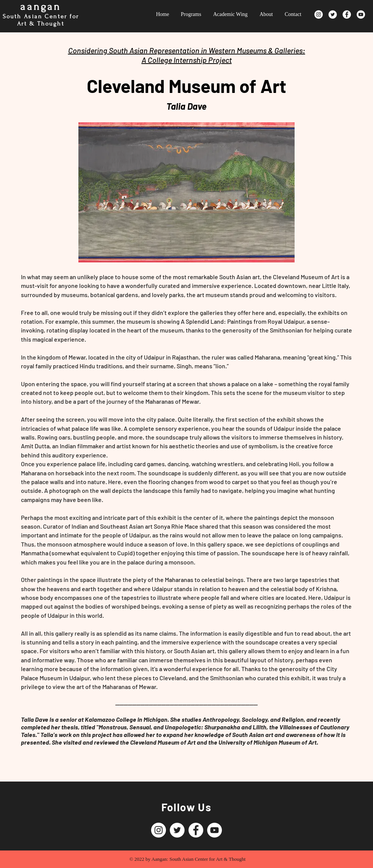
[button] (186, 192)
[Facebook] (347, 14)
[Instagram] (319, 14)
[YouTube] (361, 14)
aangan (41, 7)
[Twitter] (333, 14)
